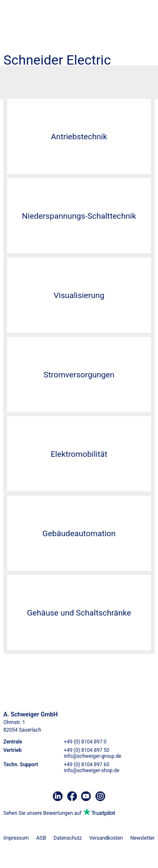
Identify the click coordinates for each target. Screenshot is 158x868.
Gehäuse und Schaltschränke (79, 613)
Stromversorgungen (79, 375)
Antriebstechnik (79, 137)
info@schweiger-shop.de (92, 770)
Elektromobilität (79, 454)
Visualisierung (79, 295)
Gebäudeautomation (79, 533)
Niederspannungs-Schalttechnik (79, 216)
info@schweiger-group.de (93, 756)
